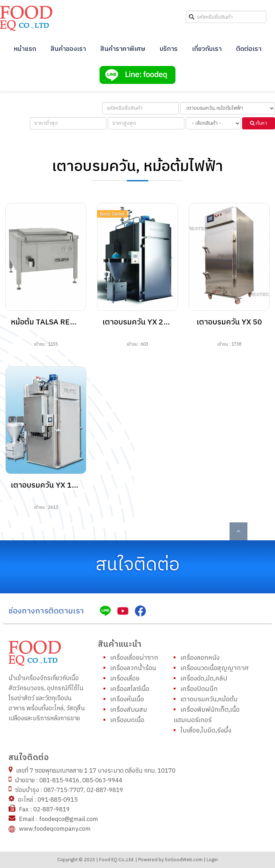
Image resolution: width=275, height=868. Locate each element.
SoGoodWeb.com (183, 860)
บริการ (169, 49)
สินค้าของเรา (68, 49)
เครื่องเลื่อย (125, 679)
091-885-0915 (57, 800)
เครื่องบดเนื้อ (127, 720)
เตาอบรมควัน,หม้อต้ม (209, 699)
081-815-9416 (59, 781)
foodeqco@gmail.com (68, 819)
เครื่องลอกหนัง (200, 658)
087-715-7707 (63, 790)
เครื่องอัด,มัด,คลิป (204, 679)
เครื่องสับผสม (129, 710)
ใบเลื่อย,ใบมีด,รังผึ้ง (206, 731)
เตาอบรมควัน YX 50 (229, 322)
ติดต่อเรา (249, 49)
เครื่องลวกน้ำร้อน (133, 668)
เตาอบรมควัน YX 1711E (50, 485)
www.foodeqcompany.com (55, 829)
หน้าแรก (25, 49)
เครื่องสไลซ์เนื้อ (130, 689)
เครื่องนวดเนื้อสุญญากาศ (215, 668)
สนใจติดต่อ (138, 565)
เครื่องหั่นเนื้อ (127, 699)
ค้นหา (259, 123)
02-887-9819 (105, 790)
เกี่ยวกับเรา (207, 49)
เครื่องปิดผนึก (199, 689)
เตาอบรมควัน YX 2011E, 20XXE (156, 322)
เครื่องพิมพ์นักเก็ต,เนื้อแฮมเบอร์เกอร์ (207, 715)
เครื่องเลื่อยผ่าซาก (134, 658)
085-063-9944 (102, 781)
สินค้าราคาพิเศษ (123, 49)
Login (212, 860)
